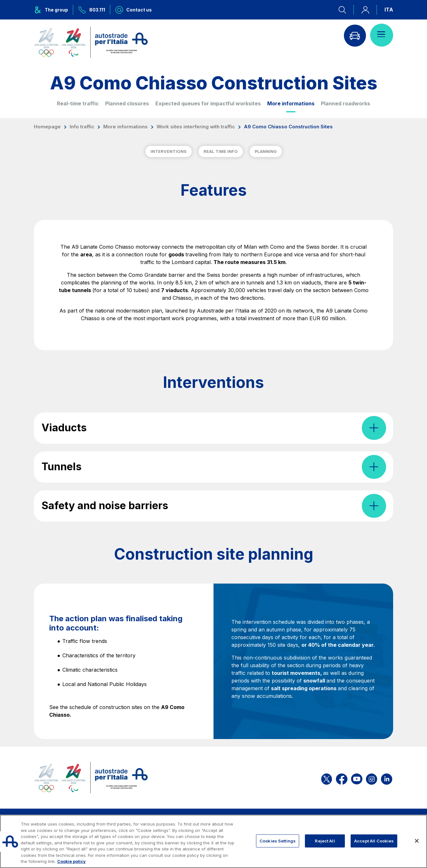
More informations (291, 103)
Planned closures (127, 103)
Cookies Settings (278, 841)
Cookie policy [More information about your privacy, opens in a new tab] (71, 861)
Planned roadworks (345, 103)
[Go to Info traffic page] (354, 35)
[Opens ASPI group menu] (54, 10)
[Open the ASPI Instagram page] (372, 778)
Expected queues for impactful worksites (208, 103)
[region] (213, 841)
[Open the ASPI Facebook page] (342, 778)
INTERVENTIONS (169, 151)
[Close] (417, 841)
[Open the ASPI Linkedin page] (387, 778)
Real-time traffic (78, 103)
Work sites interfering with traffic (196, 127)
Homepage (47, 127)
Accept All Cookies (374, 841)
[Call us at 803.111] (92, 10)
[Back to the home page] (91, 42)
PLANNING (266, 151)
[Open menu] (382, 35)
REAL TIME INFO (221, 151)
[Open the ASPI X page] (327, 778)
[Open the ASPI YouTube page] (357, 778)
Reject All (325, 841)
